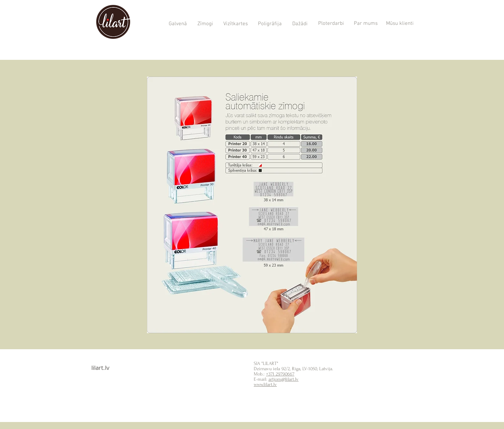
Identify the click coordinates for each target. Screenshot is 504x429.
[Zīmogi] (205, 24)
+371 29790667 (280, 374)
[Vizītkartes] (235, 24)
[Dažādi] (300, 24)
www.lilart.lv (265, 384)
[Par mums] (366, 24)
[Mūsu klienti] (400, 24)
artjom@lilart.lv (283, 379)
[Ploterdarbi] (331, 24)
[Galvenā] (178, 24)
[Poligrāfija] (270, 24)
